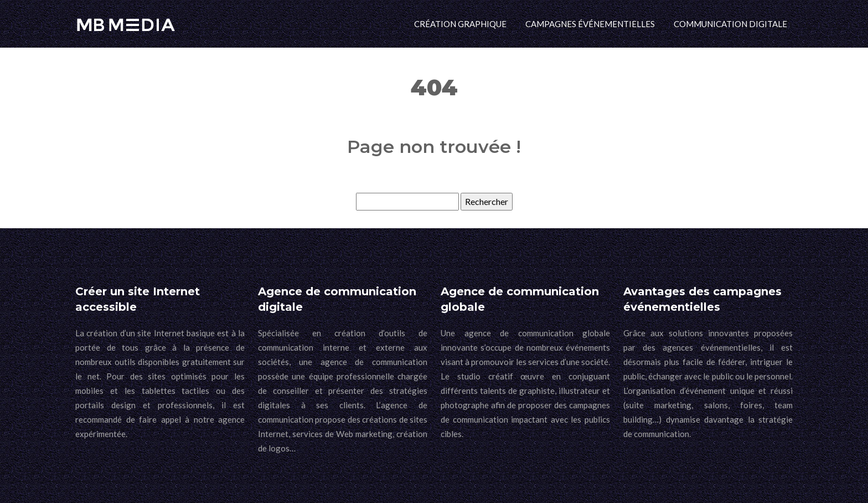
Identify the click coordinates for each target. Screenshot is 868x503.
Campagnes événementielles (590, 24)
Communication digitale (730, 24)
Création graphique (460, 24)
